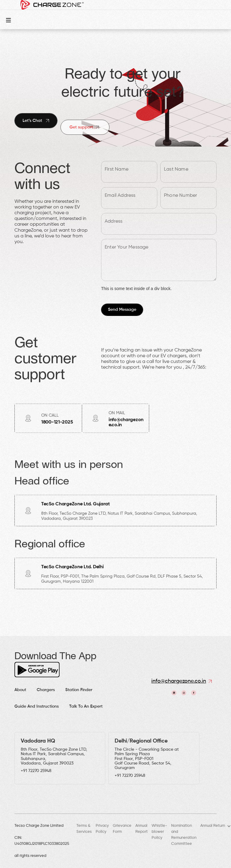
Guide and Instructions (37, 706)
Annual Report (142, 829)
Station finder (79, 690)
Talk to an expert (86, 706)
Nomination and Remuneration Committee (184, 835)
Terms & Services (84, 829)
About (20, 690)
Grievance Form (122, 829)
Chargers (46, 690)
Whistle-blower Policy (159, 832)
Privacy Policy (102, 829)
